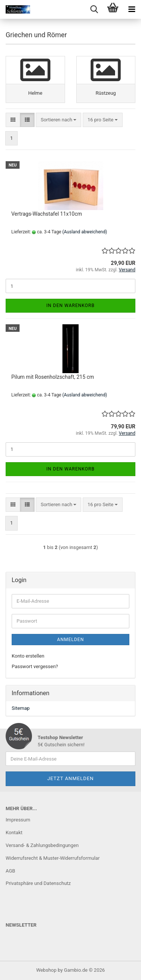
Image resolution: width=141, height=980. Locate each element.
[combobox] (58, 120)
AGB (10, 871)
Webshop (46, 970)
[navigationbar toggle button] (132, 9)
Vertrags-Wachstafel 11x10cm (47, 214)
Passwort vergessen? (35, 666)
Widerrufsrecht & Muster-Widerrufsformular (53, 858)
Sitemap (21, 708)
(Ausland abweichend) (85, 232)
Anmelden (70, 640)
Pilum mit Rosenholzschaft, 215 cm (53, 377)
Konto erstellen (28, 656)
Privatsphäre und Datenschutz (38, 883)
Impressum (18, 820)
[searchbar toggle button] (94, 9)
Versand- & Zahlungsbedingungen (42, 845)
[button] (13, 120)
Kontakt (14, 833)
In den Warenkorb (70, 305)
